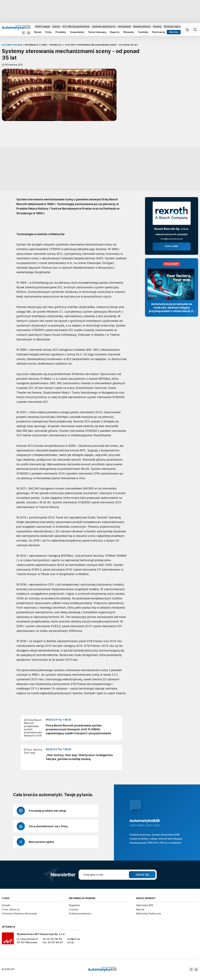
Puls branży (159, 32)
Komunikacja (125, 27)
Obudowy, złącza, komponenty (179, 27)
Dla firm (174, 32)
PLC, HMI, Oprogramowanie (76, 27)
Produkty (61, 32)
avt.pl (71, 942)
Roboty (56, 27)
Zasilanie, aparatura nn (104, 27)
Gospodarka (77, 32)
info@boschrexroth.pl (172, 239)
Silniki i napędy (42, 27)
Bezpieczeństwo (142, 27)
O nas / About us (11, 909)
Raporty (115, 32)
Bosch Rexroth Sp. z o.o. (172, 229)
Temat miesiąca (97, 32)
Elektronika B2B (145, 905)
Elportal (140, 909)
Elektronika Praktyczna (148, 913)
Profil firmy (172, 246)
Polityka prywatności (80, 913)
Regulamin (74, 905)
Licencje (74, 909)
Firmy (48, 32)
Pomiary (157, 27)
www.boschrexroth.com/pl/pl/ (172, 234)
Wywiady (129, 32)
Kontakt (6, 905)
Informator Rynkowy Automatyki (19, 913)
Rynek (38, 32)
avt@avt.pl (74, 939)
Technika (143, 32)
